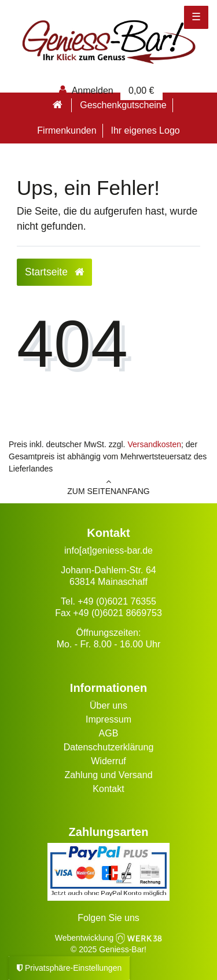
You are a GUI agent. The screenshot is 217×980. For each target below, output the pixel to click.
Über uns (108, 705)
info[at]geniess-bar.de (108, 550)
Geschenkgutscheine (123, 105)
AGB (109, 733)
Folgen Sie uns (108, 918)
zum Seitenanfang (108, 487)
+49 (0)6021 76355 (117, 601)
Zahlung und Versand (108, 775)
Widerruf (108, 761)
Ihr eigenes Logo (145, 130)
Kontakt (108, 789)
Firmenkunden (67, 130)
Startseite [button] (54, 272)
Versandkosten (154, 444)
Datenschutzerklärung (109, 747)
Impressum (108, 719)
